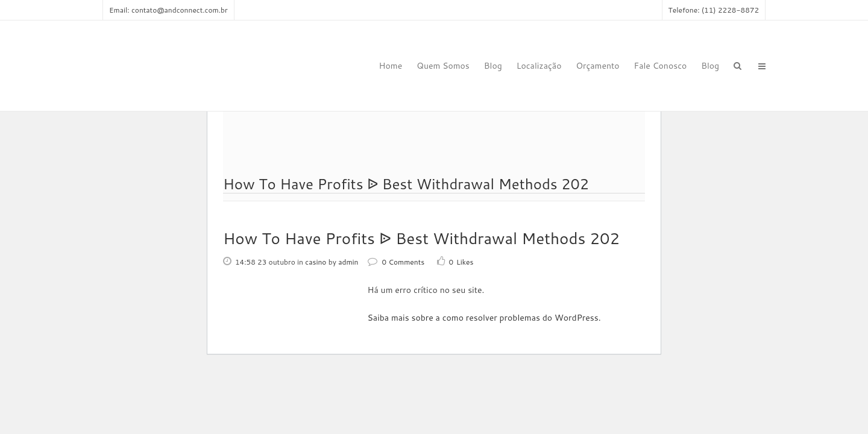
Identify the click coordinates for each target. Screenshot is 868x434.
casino (316, 262)
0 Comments (396, 262)
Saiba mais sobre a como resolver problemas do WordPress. (484, 318)
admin (348, 262)
